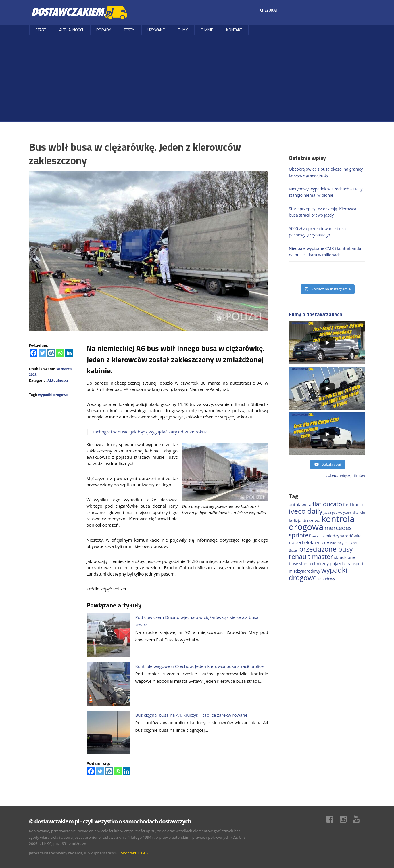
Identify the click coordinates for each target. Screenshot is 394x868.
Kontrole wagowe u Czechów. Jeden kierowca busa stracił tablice (200, 666)
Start (41, 30)
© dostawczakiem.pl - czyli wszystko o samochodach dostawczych (110, 821)
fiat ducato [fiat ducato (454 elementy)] (327, 504)
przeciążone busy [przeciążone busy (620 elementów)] (326, 549)
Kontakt (234, 30)
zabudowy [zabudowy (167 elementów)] (326, 579)
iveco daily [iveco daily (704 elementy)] (306, 511)
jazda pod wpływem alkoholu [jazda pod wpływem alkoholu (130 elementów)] (344, 513)
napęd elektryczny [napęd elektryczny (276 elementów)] (309, 542)
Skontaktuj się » (134, 853)
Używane (156, 30)
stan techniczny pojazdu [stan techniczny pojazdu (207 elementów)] (322, 564)
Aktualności (71, 30)
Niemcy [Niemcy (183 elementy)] (337, 543)
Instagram (346, 819)
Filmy (183, 30)
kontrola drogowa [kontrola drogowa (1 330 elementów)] (322, 523)
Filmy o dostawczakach (316, 314)
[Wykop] (51, 353)
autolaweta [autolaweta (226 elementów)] (300, 504)
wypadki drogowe (53, 395)
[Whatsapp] (60, 353)
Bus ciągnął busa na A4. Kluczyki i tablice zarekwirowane (192, 715)
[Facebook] (33, 353)
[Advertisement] (197, 78)
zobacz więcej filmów (345, 475)
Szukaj (269, 10)
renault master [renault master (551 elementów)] (311, 556)
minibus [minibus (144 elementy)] (318, 536)
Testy (129, 30)
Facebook (333, 819)
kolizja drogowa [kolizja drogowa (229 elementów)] (305, 520)
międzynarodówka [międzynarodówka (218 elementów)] (344, 536)
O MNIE (207, 30)
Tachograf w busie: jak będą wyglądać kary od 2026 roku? (149, 432)
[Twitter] (42, 353)
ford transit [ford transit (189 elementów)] (353, 505)
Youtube (359, 819)
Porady (104, 30)
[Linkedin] (69, 353)
